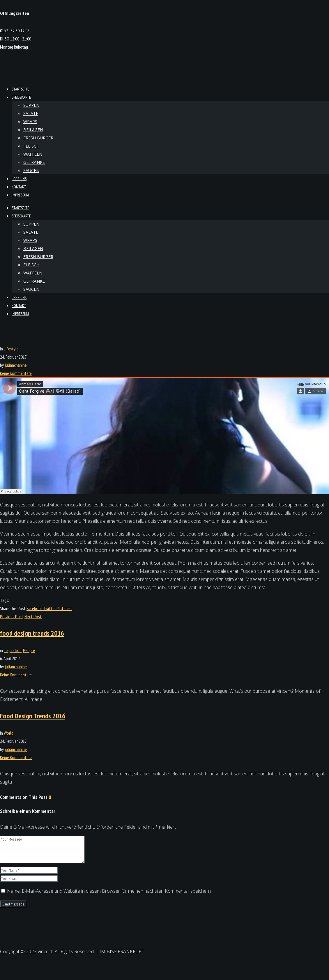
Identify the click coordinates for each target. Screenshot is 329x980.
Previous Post (12, 616)
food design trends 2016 (32, 633)
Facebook (35, 608)
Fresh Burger (38, 138)
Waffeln (33, 154)
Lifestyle (11, 349)
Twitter (50, 608)
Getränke (34, 162)
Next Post (33, 616)
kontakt (19, 187)
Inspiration (13, 650)
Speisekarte (21, 97)
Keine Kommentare (16, 373)
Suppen (31, 105)
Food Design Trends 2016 (33, 716)
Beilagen (33, 130)
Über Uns (19, 179)
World (9, 733)
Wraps (30, 122)
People (29, 650)
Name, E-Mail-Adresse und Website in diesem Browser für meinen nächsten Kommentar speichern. (109, 891)
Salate (31, 113)
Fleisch (31, 146)
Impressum (20, 195)
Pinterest (64, 608)
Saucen (31, 170)
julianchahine (16, 365)
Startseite (20, 89)
